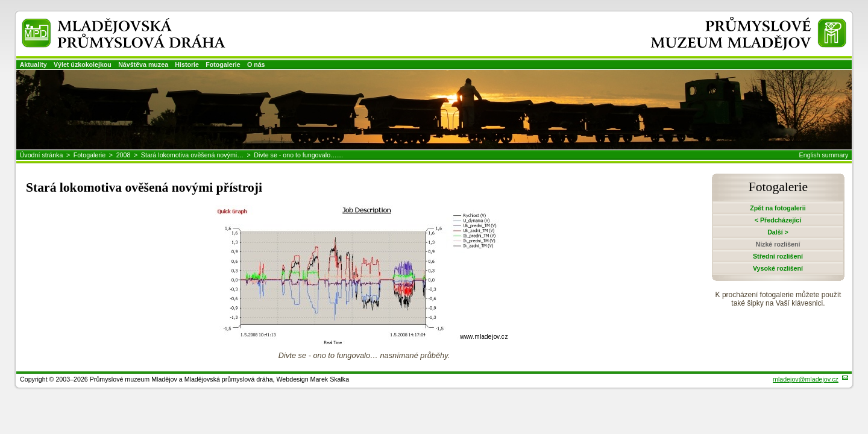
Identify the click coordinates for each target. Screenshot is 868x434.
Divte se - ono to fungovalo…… (298, 155)
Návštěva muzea (143, 64)
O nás (256, 64)
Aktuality (33, 64)
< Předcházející (778, 220)
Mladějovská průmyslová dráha (107, 23)
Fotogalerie (223, 64)
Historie (187, 64)
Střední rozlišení (778, 256)
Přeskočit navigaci (1, 1)
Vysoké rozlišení (778, 268)
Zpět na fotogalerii (778, 208)
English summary (824, 155)
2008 (124, 155)
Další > (778, 232)
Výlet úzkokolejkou (83, 64)
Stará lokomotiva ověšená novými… (192, 155)
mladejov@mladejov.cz (806, 379)
